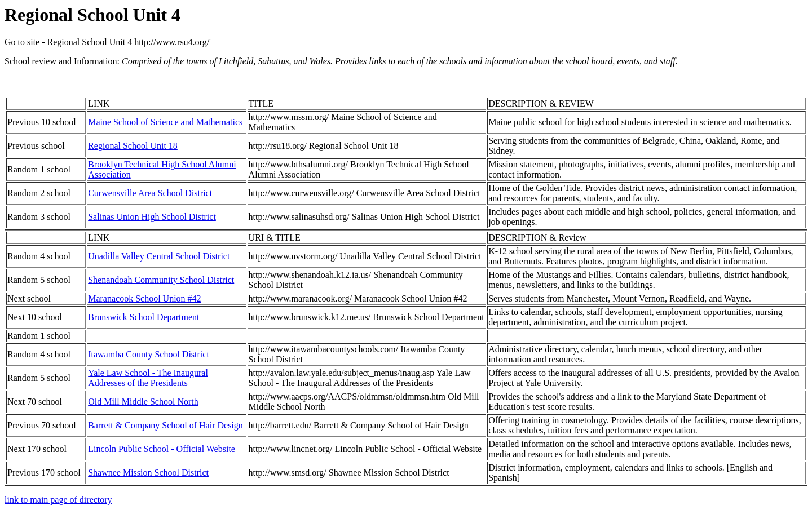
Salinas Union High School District (152, 217)
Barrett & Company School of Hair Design (166, 425)
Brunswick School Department (144, 317)
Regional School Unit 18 (133, 146)
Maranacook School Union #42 (144, 298)
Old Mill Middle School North (143, 402)
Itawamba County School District (149, 354)
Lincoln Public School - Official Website (162, 449)
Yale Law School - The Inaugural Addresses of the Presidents (148, 378)
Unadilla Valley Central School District (159, 256)
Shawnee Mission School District (148, 473)
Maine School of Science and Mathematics (165, 122)
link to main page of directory (58, 500)
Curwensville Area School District (150, 193)
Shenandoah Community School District (161, 280)
